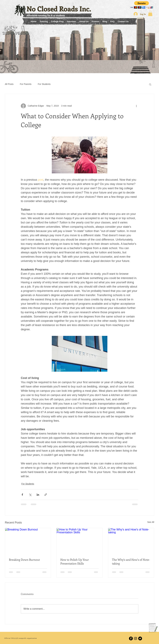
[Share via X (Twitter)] (30, 495)
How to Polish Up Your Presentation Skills (75, 562)
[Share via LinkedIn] (38, 495)
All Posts (9, 84)
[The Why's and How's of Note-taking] (131, 541)
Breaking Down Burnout (24, 560)
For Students (44, 84)
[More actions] (136, 106)
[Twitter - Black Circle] (140, 638)
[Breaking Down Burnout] (28, 541)
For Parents (26, 84)
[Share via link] (46, 495)
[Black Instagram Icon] (135, 638)
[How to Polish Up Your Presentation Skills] (79, 541)
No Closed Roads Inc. (59, 9)
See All (151, 522)
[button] (142, 5)
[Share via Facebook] (22, 495)
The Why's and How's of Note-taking (131, 562)
